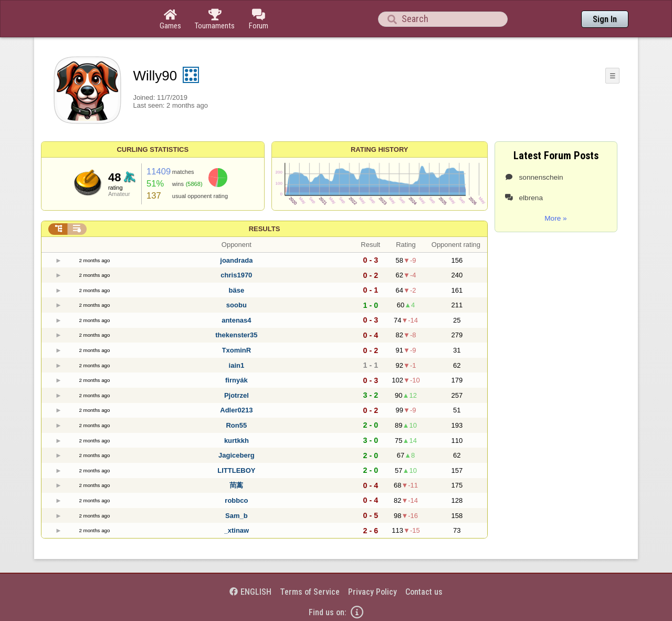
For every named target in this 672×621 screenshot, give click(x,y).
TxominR (237, 350)
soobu (237, 305)
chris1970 (236, 275)
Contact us (424, 592)
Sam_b (237, 516)
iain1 (237, 365)
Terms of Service (310, 592)
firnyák (237, 380)
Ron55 (236, 425)
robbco (236, 500)
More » (555, 218)
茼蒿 (236, 485)
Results (265, 229)
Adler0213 (236, 410)
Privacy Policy (372, 592)
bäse (237, 290)
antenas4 (236, 320)
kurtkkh (237, 441)
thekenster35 (236, 335)
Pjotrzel (237, 395)
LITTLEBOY (236, 470)
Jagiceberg (237, 455)
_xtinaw (237, 530)
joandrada (236, 260)
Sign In (605, 19)
